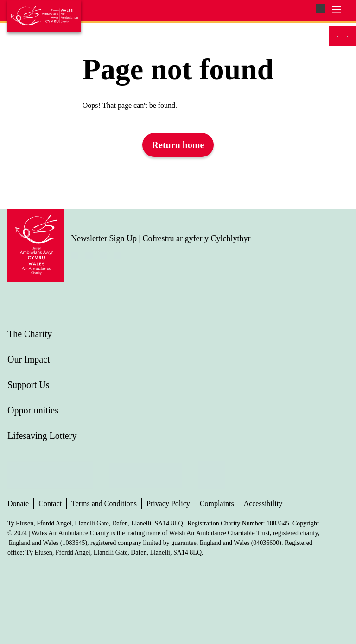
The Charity (30, 334)
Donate (18, 503)
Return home (178, 145)
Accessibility (263, 503)
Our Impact (29, 359)
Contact (50, 503)
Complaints (217, 503)
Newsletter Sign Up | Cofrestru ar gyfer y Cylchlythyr (161, 238)
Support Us (29, 385)
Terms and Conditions (104, 503)
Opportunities (33, 410)
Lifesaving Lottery (42, 436)
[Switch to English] (338, 36)
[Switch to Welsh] (347, 36)
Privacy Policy (168, 503)
